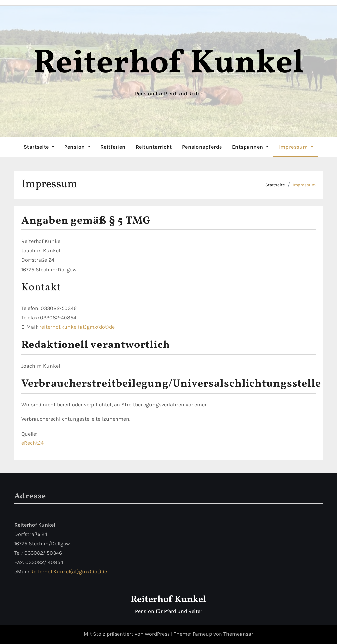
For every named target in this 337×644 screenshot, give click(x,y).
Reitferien (113, 147)
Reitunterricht (154, 147)
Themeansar (238, 634)
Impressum (296, 147)
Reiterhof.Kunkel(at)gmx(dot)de (69, 572)
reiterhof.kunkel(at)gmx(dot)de (77, 327)
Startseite (39, 147)
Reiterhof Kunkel (168, 64)
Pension (77, 147)
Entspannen (250, 147)
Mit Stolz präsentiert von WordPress (127, 634)
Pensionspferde (202, 147)
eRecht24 (33, 443)
